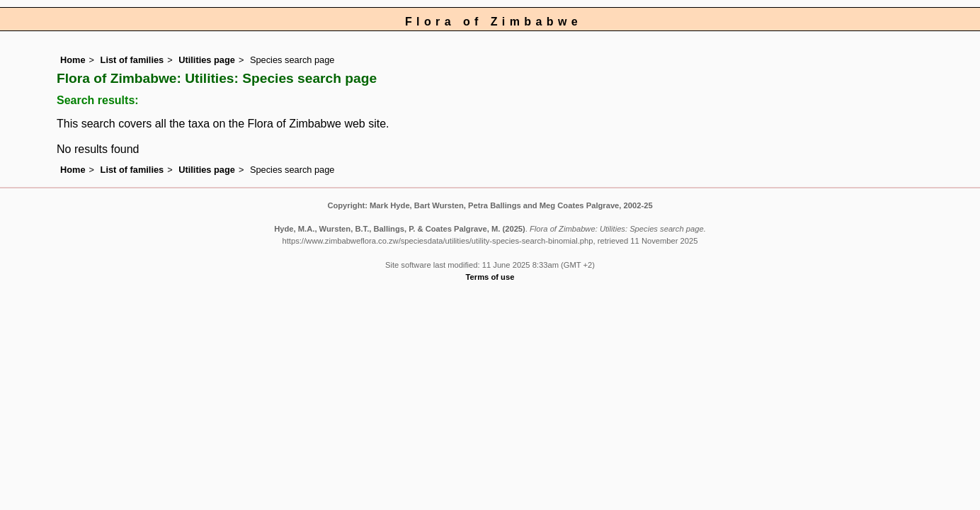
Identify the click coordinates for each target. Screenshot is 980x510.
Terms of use (490, 277)
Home (73, 60)
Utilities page (207, 60)
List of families (132, 60)
